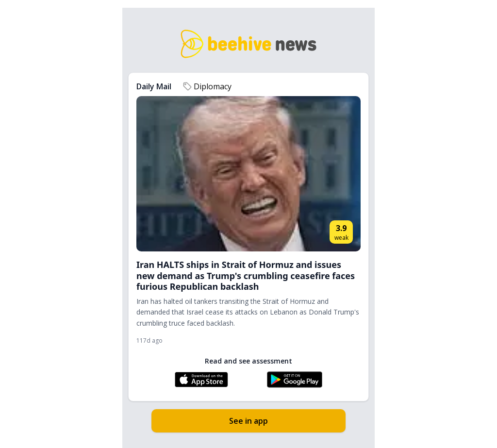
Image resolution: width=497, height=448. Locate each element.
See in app (248, 421)
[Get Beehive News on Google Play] (295, 380)
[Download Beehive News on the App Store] (201, 380)
